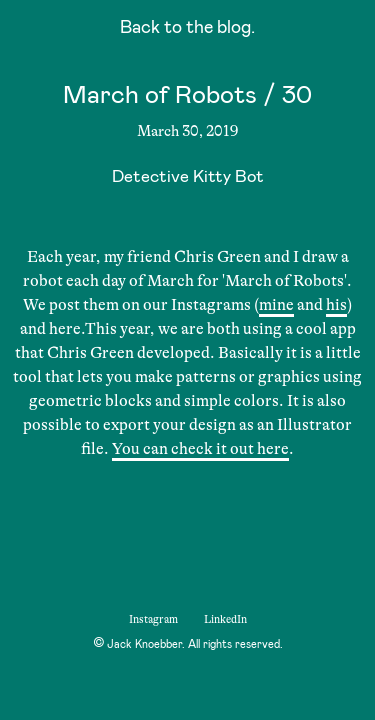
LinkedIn (225, 619)
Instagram (153, 619)
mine (276, 305)
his (336, 305)
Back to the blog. (187, 29)
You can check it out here (200, 449)
